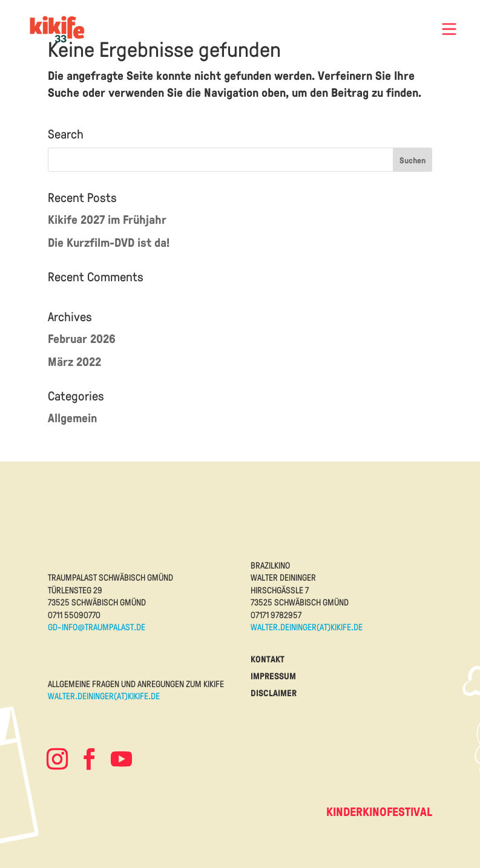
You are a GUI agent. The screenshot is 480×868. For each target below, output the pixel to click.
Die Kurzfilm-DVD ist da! (109, 242)
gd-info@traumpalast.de (97, 627)
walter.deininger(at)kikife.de (307, 627)
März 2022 (74, 361)
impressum (273, 676)
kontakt (268, 659)
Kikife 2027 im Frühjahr (107, 219)
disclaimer (274, 693)
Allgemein (72, 418)
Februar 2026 (82, 338)
